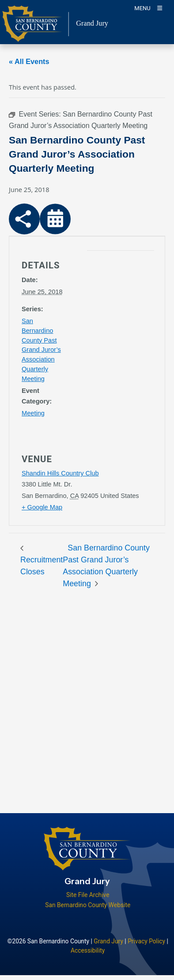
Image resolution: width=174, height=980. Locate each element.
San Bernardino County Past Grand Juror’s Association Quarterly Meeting (41, 350)
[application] (110, 340)
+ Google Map (42, 507)
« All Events (29, 61)
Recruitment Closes (42, 566)
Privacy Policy (146, 941)
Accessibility (88, 950)
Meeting (33, 413)
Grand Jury (108, 941)
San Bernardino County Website (88, 905)
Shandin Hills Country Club (60, 473)
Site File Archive (88, 895)
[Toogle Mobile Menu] (148, 8)
